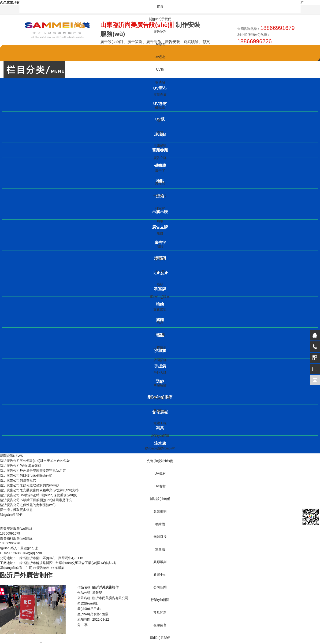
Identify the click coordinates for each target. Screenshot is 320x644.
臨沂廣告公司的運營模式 (18, 480)
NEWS (18, 456)
